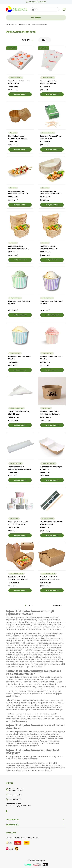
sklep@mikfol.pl (15, 795)
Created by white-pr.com (38, 861)
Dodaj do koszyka (20, 94)
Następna (59, 606)
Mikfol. (28, 861)
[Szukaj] (45, 9)
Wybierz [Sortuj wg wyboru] (28, 40)
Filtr (45, 40)
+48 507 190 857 (15, 799)
